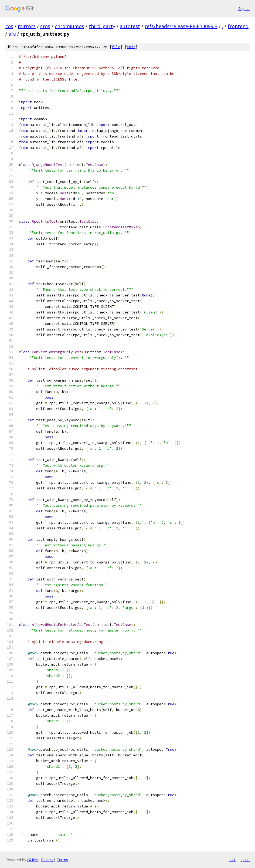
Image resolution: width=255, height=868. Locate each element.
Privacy (47, 860)
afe (12, 34)
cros (45, 26)
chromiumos (69, 26)
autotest (130, 26)
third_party (102, 26)
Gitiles (33, 860)
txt (232, 860)
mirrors (27, 26)
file (116, 47)
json (245, 860)
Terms (62, 860)
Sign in (244, 9)
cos (9, 26)
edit (131, 47)
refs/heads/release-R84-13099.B (181, 26)
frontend (238, 26)
